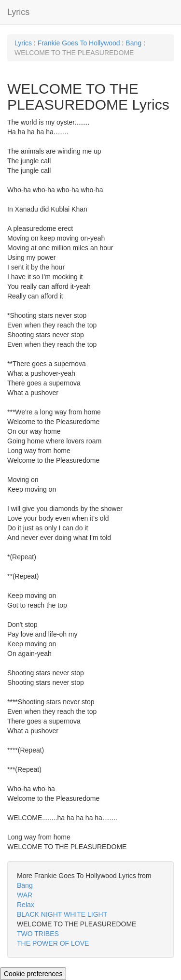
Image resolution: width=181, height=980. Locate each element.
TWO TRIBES (38, 934)
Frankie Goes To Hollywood (79, 43)
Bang (133, 43)
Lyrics (18, 12)
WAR (25, 895)
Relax (26, 905)
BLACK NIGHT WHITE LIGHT (62, 914)
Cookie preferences (33, 974)
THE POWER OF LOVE (53, 943)
